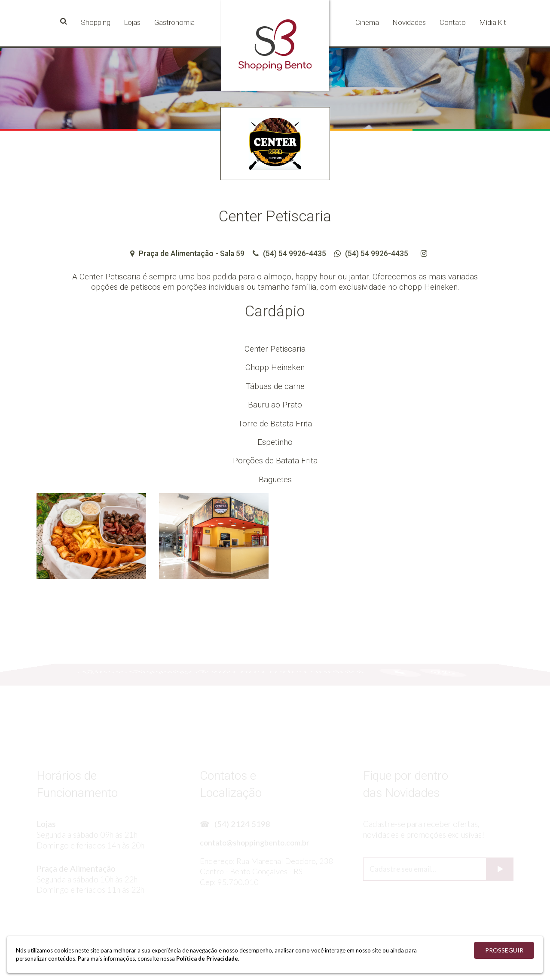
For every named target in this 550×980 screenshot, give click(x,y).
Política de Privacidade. (208, 959)
